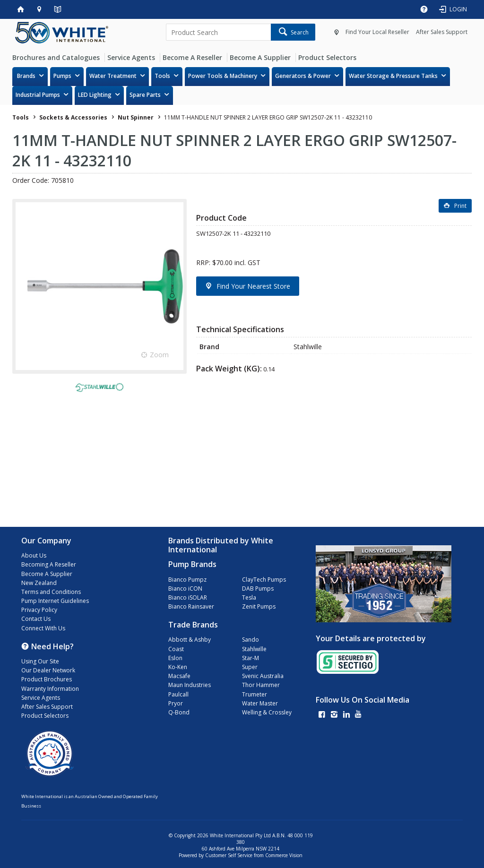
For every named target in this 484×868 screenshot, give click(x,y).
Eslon (175, 658)
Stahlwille (254, 649)
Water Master (260, 703)
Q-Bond (179, 712)
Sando (251, 640)
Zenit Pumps (259, 606)
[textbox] (218, 32)
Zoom (159, 355)
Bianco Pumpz (187, 580)
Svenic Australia (263, 676)
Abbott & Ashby (190, 640)
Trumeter (255, 694)
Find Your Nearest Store (253, 286)
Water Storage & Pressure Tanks (393, 76)
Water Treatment (113, 76)
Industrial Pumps (38, 95)
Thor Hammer (261, 685)
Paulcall (178, 694)
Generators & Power (303, 76)
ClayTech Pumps (264, 580)
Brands (26, 76)
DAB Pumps (258, 589)
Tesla (249, 597)
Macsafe (179, 676)
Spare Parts (145, 95)
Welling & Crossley (267, 712)
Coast (176, 649)
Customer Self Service (229, 855)
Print (460, 206)
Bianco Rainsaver (191, 606)
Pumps (62, 76)
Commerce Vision (284, 855)
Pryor (176, 703)
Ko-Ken (178, 667)
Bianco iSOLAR (188, 597)
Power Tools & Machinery (223, 76)
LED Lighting (95, 95)
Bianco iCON (185, 589)
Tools (162, 76)
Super (250, 667)
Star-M (251, 658)
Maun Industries (190, 685)
